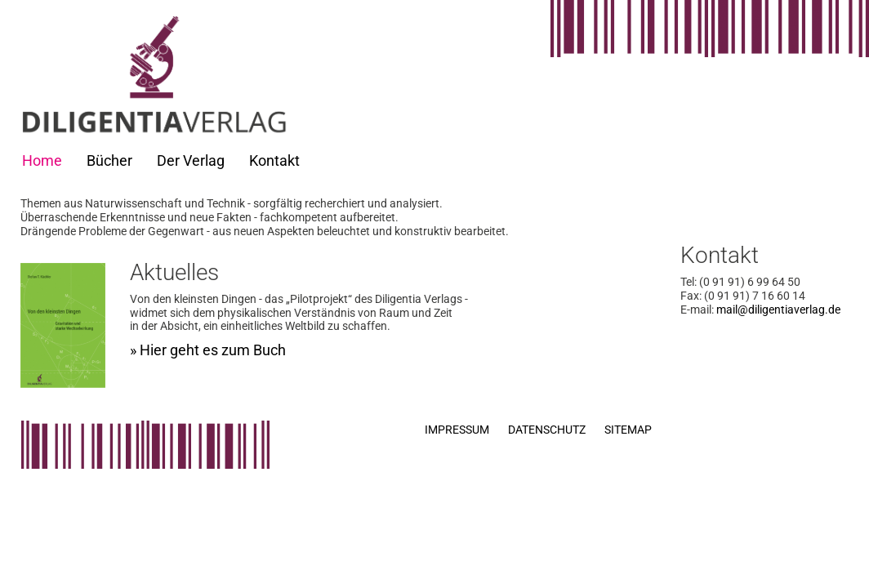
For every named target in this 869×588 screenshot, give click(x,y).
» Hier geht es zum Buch (208, 350)
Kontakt (274, 160)
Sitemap (628, 430)
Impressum (457, 430)
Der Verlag (191, 160)
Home (42, 160)
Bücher (109, 160)
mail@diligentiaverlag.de (778, 310)
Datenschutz (547, 430)
